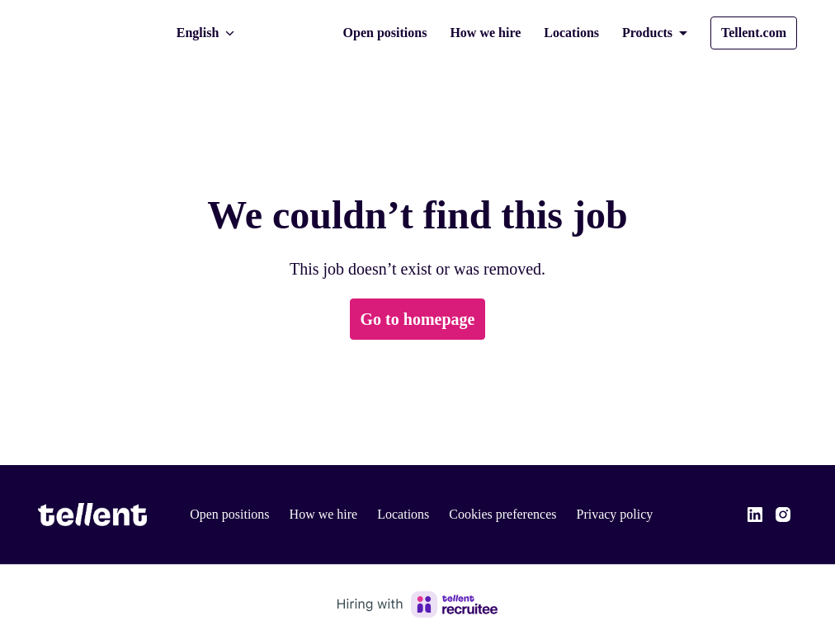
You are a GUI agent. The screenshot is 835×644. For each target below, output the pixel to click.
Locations (559, 33)
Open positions (363, 33)
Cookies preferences (518, 514)
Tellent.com (751, 33)
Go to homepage (418, 319)
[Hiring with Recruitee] (417, 604)
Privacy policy (636, 514)
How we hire (469, 33)
